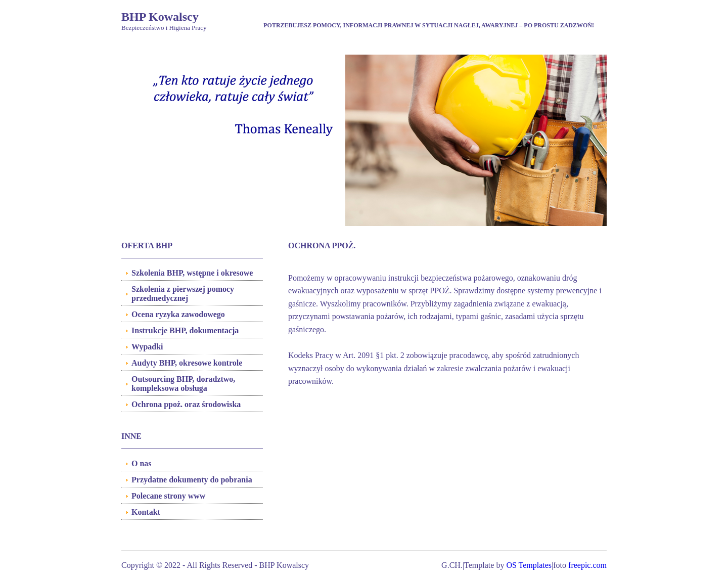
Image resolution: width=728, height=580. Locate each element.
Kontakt (146, 512)
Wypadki (147, 347)
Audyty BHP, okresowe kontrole (187, 363)
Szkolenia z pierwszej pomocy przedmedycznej (183, 294)
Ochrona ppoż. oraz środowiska (186, 404)
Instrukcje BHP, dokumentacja (185, 330)
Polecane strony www (168, 496)
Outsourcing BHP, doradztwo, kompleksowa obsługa (183, 384)
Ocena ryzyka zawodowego (178, 314)
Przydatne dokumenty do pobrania (192, 480)
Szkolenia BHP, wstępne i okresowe (192, 273)
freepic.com (587, 565)
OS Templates (529, 565)
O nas (142, 463)
